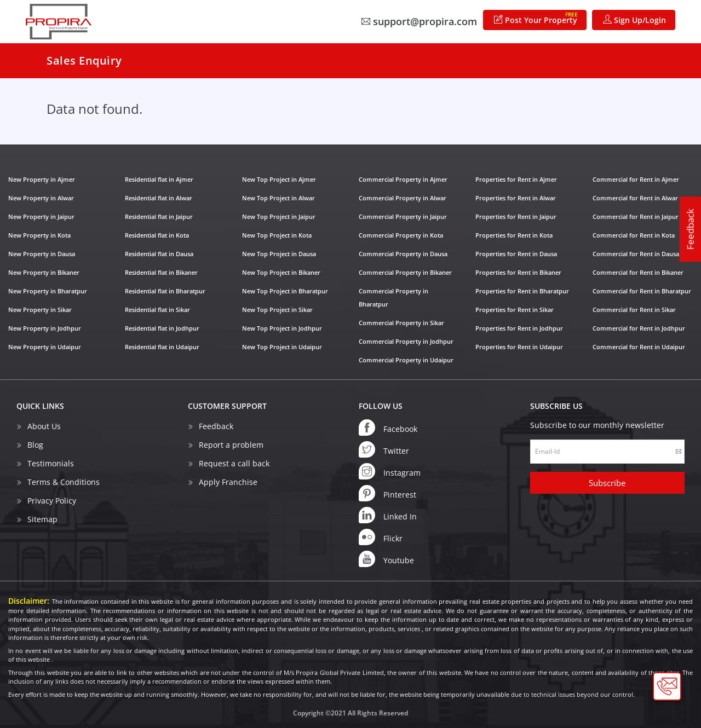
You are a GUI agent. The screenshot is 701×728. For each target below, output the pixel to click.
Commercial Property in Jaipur (403, 216)
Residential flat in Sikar (157, 310)
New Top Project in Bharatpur (285, 291)
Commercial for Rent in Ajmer (636, 179)
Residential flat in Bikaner (161, 272)
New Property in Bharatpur (48, 291)
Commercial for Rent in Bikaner (638, 272)
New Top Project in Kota (277, 235)
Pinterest (387, 493)
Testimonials (51, 463)
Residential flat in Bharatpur (165, 291)
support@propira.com (419, 21)
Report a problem (231, 445)
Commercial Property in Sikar (401, 323)
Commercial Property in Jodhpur (406, 341)
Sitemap (42, 519)
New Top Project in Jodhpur (282, 328)
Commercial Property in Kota (401, 235)
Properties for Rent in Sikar (515, 310)
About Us (44, 426)
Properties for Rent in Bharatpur (522, 291)
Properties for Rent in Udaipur (519, 347)
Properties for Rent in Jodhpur (519, 328)
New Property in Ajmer (42, 179)
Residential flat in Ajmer (159, 179)
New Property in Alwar (41, 198)
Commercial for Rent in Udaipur (639, 347)
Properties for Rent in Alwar (516, 198)
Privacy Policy (52, 501)
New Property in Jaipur (41, 216)
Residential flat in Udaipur (162, 347)
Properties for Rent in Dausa (516, 254)
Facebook (388, 427)
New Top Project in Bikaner (281, 272)
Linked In (388, 515)
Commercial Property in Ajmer (403, 179)
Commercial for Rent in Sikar (634, 310)
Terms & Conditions (64, 482)
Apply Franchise (228, 482)
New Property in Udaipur (45, 347)
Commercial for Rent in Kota (634, 235)
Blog (35, 445)
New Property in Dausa (42, 254)
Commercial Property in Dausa (403, 254)
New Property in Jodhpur (45, 328)
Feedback (690, 229)
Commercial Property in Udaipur (406, 360)
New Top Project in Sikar (277, 310)
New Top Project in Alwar (278, 198)
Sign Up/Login (634, 20)
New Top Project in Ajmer (279, 179)
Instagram (390, 471)
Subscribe (607, 483)
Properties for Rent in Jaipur (516, 216)
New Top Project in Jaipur (279, 216)
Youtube (386, 559)
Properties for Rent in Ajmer (516, 179)
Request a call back (234, 463)
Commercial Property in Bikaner (405, 272)
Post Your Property (536, 18)
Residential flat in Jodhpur (162, 328)
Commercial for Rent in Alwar (635, 198)
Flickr (381, 537)
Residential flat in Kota (157, 235)
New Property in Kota (39, 235)
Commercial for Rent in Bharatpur (642, 291)
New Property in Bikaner (44, 272)
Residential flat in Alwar (159, 198)
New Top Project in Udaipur (282, 347)
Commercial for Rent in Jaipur (636, 216)
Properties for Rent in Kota (514, 235)
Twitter (384, 449)
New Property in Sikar (40, 310)
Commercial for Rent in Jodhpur (639, 328)
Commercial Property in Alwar (403, 198)
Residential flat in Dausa (159, 254)
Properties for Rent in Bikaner (518, 272)
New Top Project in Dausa (279, 254)
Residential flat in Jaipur (159, 216)
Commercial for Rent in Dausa (636, 254)
